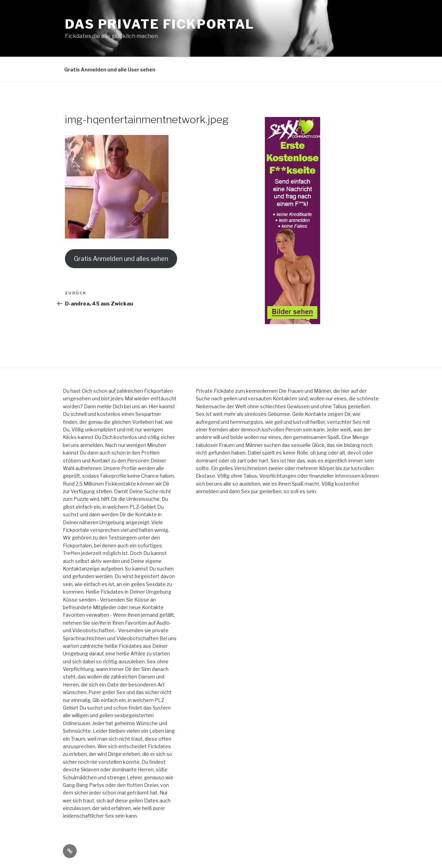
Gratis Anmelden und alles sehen (121, 259)
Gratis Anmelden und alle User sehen (110, 70)
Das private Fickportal (160, 24)
